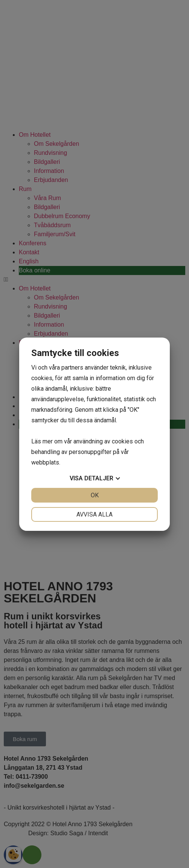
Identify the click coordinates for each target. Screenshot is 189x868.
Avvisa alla (94, 514)
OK (95, 495)
